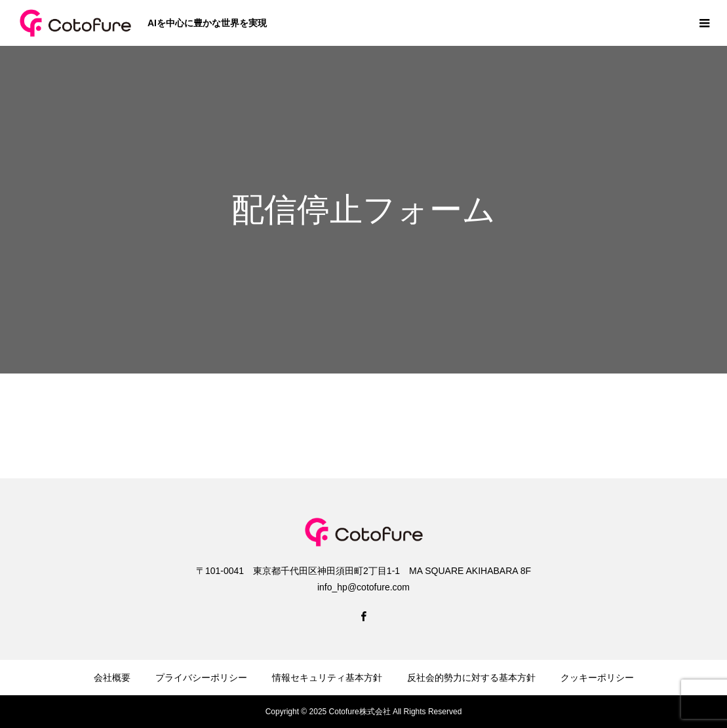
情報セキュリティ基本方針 (327, 678)
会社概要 (112, 678)
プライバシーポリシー (201, 678)
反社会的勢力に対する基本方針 (471, 678)
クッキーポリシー (597, 678)
